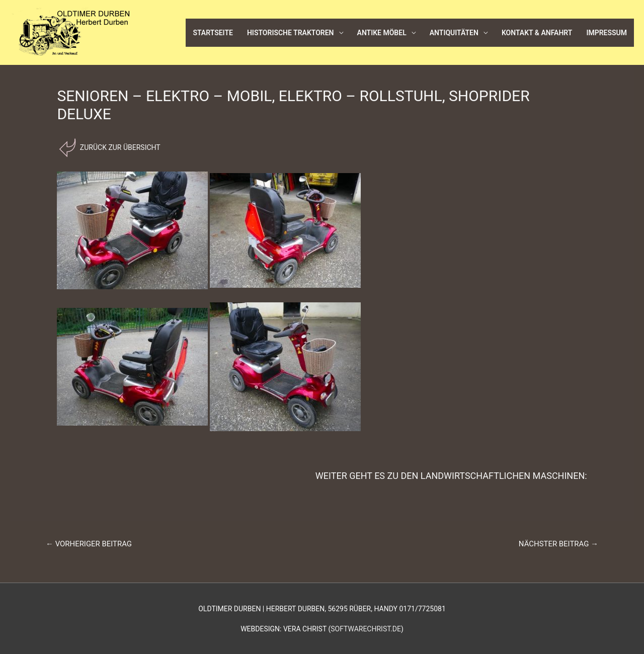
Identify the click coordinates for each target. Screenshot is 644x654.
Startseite (213, 33)
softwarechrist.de (366, 629)
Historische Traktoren (291, 33)
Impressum (607, 33)
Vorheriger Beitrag (89, 544)
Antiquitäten (454, 33)
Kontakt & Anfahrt (537, 33)
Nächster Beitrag (558, 544)
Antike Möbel (382, 33)
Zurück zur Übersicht (119, 147)
